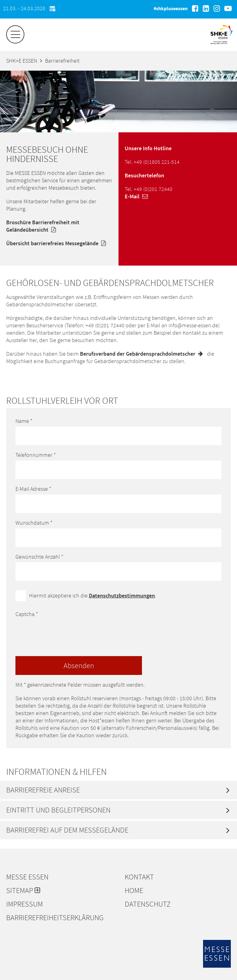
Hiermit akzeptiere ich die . (93, 595)
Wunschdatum (34, 523)
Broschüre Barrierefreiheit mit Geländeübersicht (43, 226)
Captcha (27, 614)
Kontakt (139, 877)
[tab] (118, 790)
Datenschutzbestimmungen (122, 595)
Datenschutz (148, 904)
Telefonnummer (36, 455)
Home (134, 891)
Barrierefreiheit (62, 61)
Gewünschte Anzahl (39, 557)
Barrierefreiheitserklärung (55, 918)
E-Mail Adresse (33, 489)
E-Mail (138, 196)
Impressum (25, 904)
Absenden (79, 666)
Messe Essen (27, 877)
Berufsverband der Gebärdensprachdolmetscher (143, 354)
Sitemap (23, 891)
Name (24, 421)
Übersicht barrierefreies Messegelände (58, 243)
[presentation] (62, 632)
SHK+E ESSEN (22, 61)
